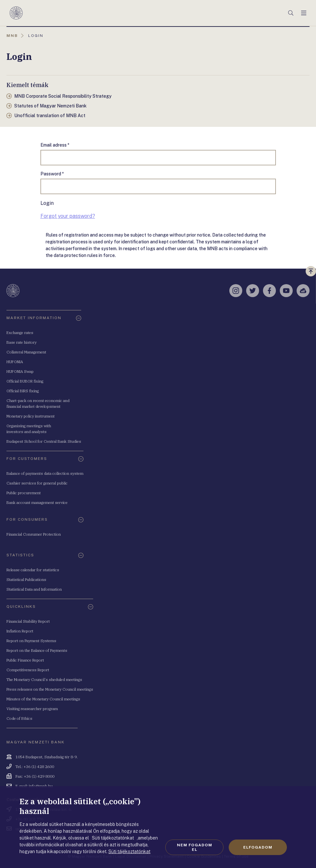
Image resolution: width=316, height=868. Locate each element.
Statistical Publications (26, 579)
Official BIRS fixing (23, 391)
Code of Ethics (19, 718)
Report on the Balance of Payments (37, 650)
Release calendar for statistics (33, 570)
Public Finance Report (25, 660)
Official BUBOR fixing (25, 381)
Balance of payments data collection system (45, 473)
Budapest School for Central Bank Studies (44, 441)
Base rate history (22, 342)
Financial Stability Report (28, 621)
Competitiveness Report (28, 670)
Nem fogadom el (195, 847)
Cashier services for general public (37, 483)
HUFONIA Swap (20, 371)
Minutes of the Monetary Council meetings (43, 699)
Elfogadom (258, 847)
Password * (52, 174)
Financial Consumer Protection (34, 534)
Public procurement (24, 493)
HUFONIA (15, 362)
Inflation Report (20, 631)
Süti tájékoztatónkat (129, 851)
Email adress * (55, 145)
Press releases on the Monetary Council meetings (50, 689)
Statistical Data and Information (34, 589)
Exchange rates (20, 333)
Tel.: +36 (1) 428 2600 (35, 767)
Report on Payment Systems (31, 641)
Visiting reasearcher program (32, 709)
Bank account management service (37, 502)
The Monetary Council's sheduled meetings (44, 679)
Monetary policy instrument (31, 416)
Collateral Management (26, 352)
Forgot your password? (68, 216)
